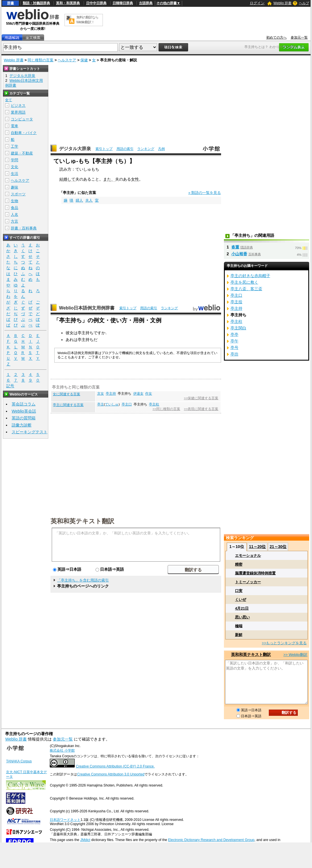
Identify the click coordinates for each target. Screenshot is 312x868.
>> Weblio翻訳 (295, 655)
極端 (239, 626)
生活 (14, 174)
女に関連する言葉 (66, 394)
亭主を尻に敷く (244, 282)
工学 (14, 146)
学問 (14, 160)
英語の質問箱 (24, 418)
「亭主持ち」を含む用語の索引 (83, 580)
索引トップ (104, 149)
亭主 (101, 404)
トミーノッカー (248, 582)
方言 (14, 221)
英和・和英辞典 (68, 3)
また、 (109, 179)
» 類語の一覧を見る (205, 193)
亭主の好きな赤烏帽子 (250, 276)
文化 (14, 167)
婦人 (79, 200)
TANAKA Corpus (19, 761)
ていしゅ (112, 404)
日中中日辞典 (96, 3)
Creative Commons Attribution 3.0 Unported (111, 774)
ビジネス (18, 105)
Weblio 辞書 (282, 3)
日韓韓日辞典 (123, 3)
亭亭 (234, 334)
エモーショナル (248, 556)
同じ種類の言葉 (40, 60)
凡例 (161, 149)
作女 (149, 394)
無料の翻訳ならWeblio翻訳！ (87, 20)
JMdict (85, 840)
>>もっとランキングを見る (284, 643)
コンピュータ (22, 119)
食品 (14, 208)
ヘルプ (304, 3)
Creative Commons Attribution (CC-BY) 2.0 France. (115, 766)
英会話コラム (24, 404)
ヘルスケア (67, 60)
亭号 (234, 348)
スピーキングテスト (30, 432)
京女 (101, 394)
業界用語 (18, 112)
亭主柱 (154, 404)
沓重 (235, 247)
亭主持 (111, 394)
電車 (14, 126)
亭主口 (127, 404)
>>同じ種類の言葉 (166, 409)
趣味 (14, 187)
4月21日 (242, 608)
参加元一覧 (299, 37)
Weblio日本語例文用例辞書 (87, 308)
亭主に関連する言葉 (68, 405)
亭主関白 (238, 328)
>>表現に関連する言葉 (201, 409)
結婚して (67, 179)
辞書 (11, 3)
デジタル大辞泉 (75, 149)
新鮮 (239, 635)
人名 (14, 215)
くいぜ (241, 600)
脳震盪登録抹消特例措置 (255, 573)
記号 (10, 386)
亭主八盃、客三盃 (246, 289)
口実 (239, 591)
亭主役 (236, 302)
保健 (84, 60)
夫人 (89, 200)
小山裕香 (239, 254)
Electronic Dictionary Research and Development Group (211, 840)
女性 (135, 179)
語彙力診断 (22, 425)
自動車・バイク (24, 133)
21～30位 (278, 547)
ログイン (257, 3)
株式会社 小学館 (62, 750)
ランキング (146, 149)
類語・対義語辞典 (36, 3)
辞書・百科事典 (24, 228)
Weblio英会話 (24, 411)
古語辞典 (146, 3)
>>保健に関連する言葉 (201, 398)
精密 (239, 564)
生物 (14, 201)
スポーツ (18, 194)
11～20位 (257, 547)
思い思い (242, 617)
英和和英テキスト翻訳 (82, 521)
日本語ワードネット (65, 820)
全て (9, 100)
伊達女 (138, 394)
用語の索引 (125, 149)
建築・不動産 (22, 153)
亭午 (234, 341)
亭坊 (234, 354)
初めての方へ (276, 37)
